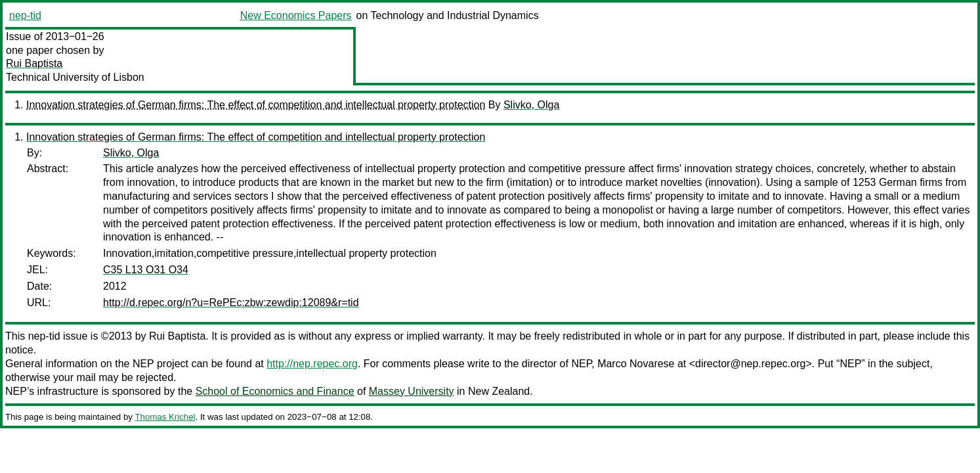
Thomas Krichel (165, 417)
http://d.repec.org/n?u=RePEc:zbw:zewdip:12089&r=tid (231, 303)
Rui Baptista (34, 63)
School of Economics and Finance (275, 391)
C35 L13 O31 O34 (146, 270)
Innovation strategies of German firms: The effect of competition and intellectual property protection (256, 105)
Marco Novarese (636, 364)
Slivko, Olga (531, 105)
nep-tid (25, 15)
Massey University (412, 391)
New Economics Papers (296, 15)
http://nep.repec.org (312, 364)
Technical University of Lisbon (75, 77)
